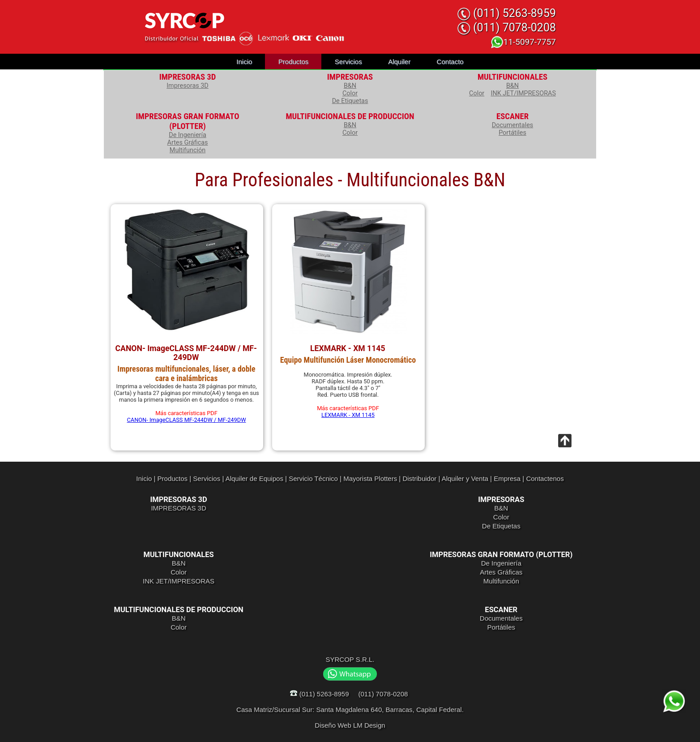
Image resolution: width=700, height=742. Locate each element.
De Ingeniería (188, 135)
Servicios (348, 62)
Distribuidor (419, 478)
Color (350, 93)
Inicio (244, 62)
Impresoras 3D (188, 86)
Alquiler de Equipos (254, 478)
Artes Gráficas (188, 143)
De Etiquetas (350, 101)
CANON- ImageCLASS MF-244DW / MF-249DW (187, 420)
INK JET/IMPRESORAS (523, 93)
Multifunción (188, 150)
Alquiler (399, 62)
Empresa (507, 478)
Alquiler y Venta (465, 478)
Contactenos (545, 478)
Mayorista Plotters (370, 478)
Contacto (450, 62)
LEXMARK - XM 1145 (348, 415)
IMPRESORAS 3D (178, 508)
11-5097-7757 (523, 42)
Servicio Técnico (313, 478)
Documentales (512, 125)
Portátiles (512, 133)
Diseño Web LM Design (350, 725)
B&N (350, 86)
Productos (294, 62)
